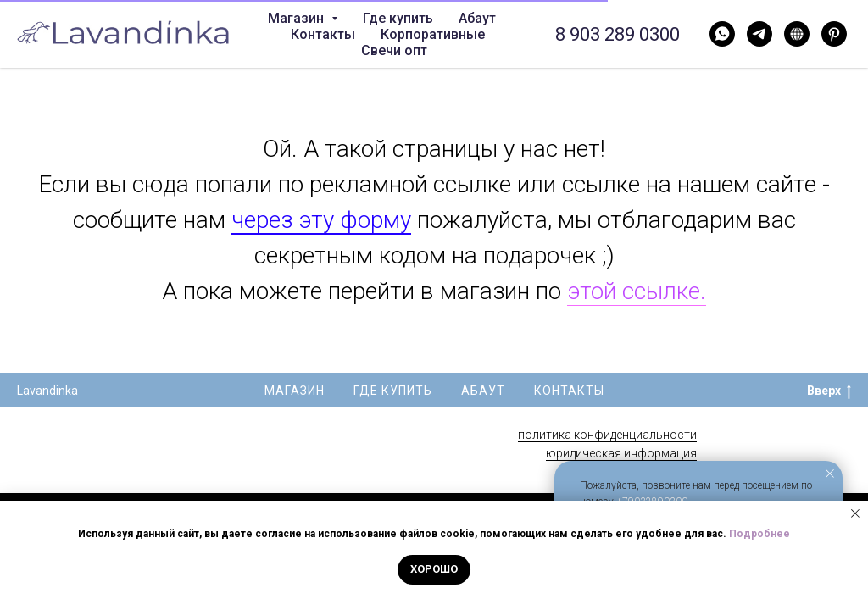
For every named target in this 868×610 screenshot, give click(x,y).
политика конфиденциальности (607, 435)
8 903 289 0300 (618, 34)
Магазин (295, 391)
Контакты (323, 34)
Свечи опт (394, 50)
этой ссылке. (637, 291)
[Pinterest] (834, 34)
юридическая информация (621, 453)
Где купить (398, 18)
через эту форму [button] (321, 220)
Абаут (477, 18)
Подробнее (759, 534)
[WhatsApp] (722, 34)
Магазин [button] (298, 18)
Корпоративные (433, 34)
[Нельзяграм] (797, 34)
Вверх (829, 391)
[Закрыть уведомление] (830, 474)
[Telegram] (759, 34)
